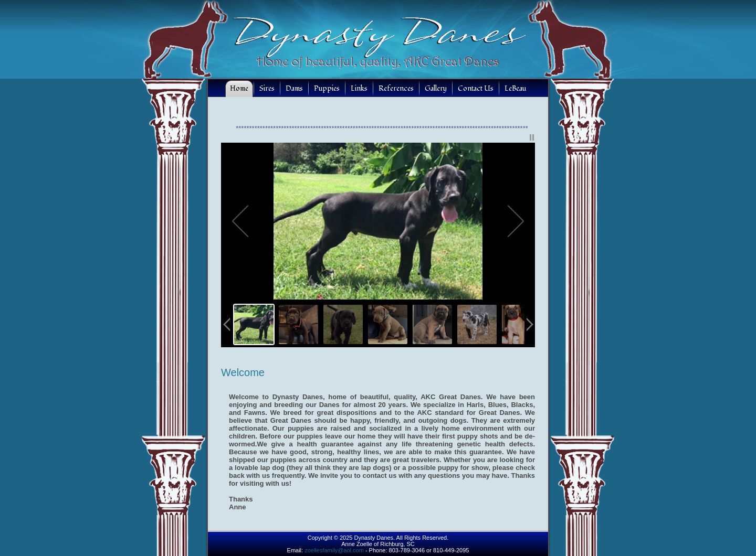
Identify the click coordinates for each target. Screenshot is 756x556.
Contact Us (476, 88)
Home (239, 88)
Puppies (327, 88)
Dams (294, 88)
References (396, 88)
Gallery (436, 88)
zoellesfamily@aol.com (334, 550)
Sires (267, 88)
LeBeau (515, 88)
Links (359, 88)
